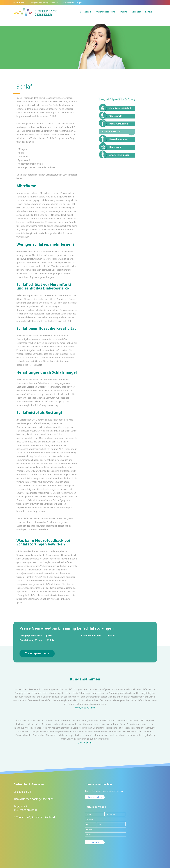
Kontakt (149, 12)
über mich (136, 12)
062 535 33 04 (22, 792)
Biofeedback (86, 12)
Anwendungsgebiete (106, 12)
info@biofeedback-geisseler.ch (33, 799)
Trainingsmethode (37, 653)
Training (123, 12)
